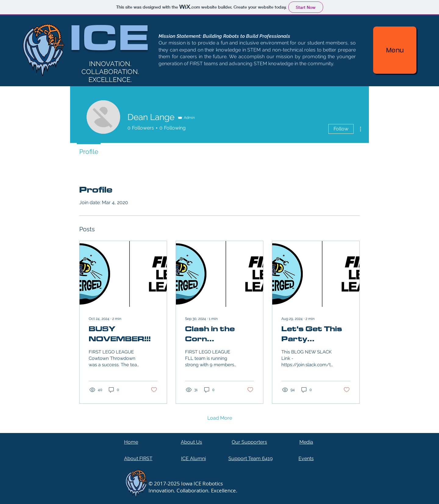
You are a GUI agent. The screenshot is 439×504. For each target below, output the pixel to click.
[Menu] (395, 50)
